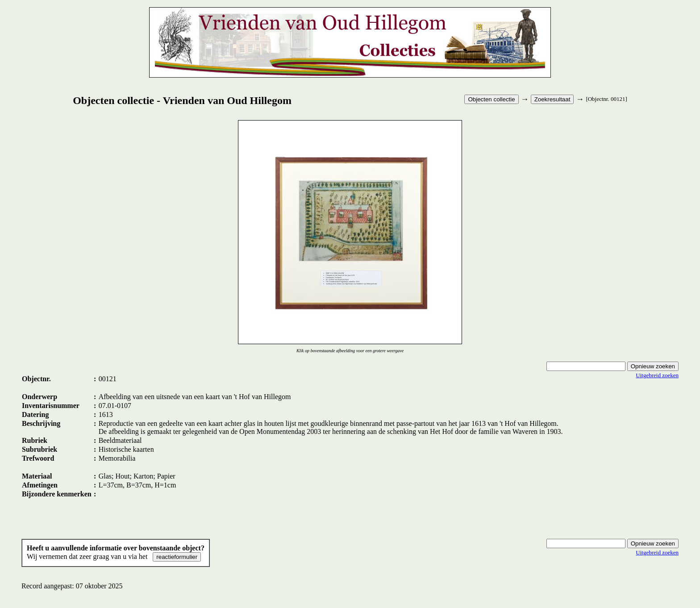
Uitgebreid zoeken (657, 375)
